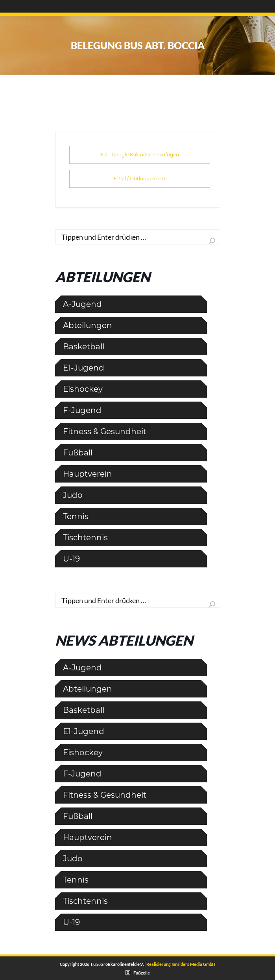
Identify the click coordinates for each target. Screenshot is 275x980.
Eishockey (83, 389)
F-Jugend (82, 410)
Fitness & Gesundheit (105, 431)
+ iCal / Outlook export (139, 179)
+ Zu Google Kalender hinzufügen (140, 155)
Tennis (76, 516)
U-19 (71, 559)
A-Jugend (82, 304)
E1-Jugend (84, 368)
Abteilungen (88, 325)
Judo (73, 495)
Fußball (78, 453)
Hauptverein (88, 474)
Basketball (84, 347)
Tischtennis (85, 538)
